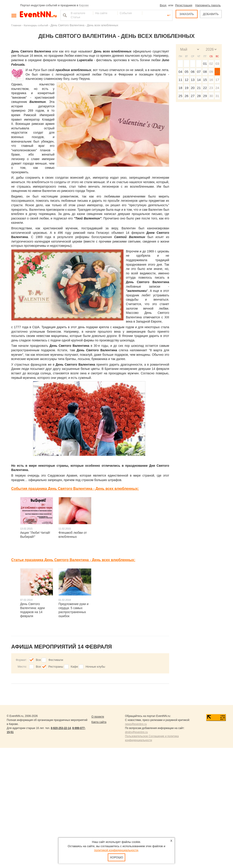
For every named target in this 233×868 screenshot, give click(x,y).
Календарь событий (36, 25)
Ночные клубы (95, 667)
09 (211, 72)
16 (211, 80)
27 (193, 96)
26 (187, 96)
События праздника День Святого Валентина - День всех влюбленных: (75, 489)
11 (180, 80)
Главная (16, 25)
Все (38, 660)
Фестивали (56, 660)
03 (217, 64)
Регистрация (184, 5)
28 (199, 96)
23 (211, 88)
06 (193, 72)
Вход (163, 5)
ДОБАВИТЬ (211, 14)
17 (217, 80)
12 (187, 80)
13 (193, 80)
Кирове (84, 5)
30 (211, 96)
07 (199, 72)
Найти (64, 15)
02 (211, 64)
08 (205, 72)
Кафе (74, 667)
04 (180, 72)
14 (199, 80)
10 (217, 72)
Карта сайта (99, 722)
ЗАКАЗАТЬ (187, 14)
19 (187, 88)
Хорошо (117, 857)
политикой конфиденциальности (116, 850)
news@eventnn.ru (136, 724)
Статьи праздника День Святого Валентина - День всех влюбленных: (73, 560)
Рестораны (56, 667)
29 (205, 96)
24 (217, 88)
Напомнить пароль (208, 5)
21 (199, 88)
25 (180, 96)
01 (205, 64)
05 (187, 72)
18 (180, 88)
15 (205, 80)
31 (217, 96)
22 (205, 88)
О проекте (98, 717)
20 (193, 88)
